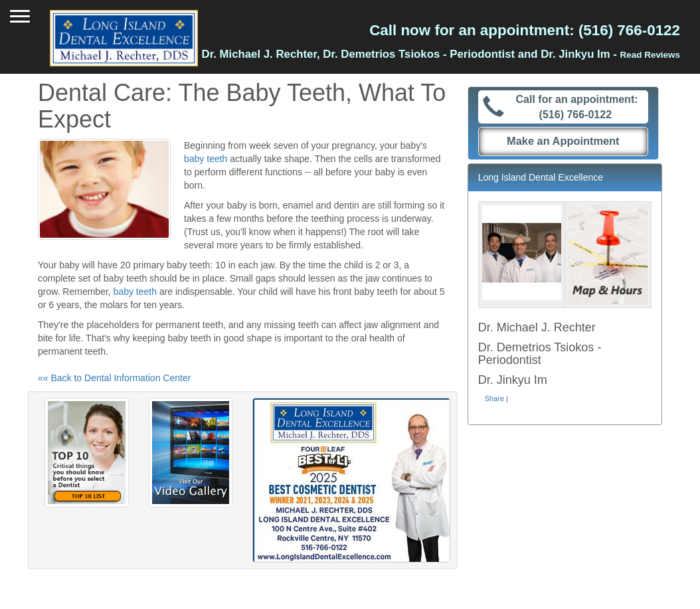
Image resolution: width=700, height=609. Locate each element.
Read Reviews (650, 55)
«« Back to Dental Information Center (114, 378)
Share (494, 398)
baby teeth (206, 159)
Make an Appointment (563, 141)
